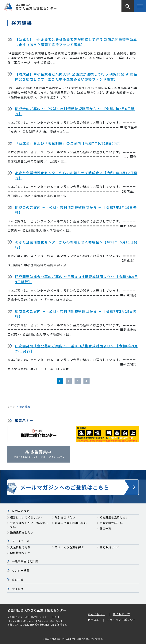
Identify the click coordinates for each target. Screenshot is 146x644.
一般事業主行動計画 (25, 561)
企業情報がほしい (111, 523)
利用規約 (93, 620)
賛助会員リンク (110, 547)
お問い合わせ (96, 614)
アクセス (18, 589)
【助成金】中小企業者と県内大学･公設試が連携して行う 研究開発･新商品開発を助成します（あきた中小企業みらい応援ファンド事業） (76, 77)
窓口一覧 (105, 528)
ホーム (11, 407)
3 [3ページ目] (77, 381)
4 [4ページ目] (86, 381)
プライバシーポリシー (121, 620)
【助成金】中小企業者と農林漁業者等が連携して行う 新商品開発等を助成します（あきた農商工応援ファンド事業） (76, 42)
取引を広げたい (65, 517)
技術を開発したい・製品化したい (29, 525)
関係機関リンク (20, 553)
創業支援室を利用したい (71, 523)
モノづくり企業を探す (69, 547)
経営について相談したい (26, 517)
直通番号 (34, 625)
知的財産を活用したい (114, 517)
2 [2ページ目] (69, 381)
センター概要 (21, 570)
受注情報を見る (20, 547)
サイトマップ (121, 614)
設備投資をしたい (22, 532)
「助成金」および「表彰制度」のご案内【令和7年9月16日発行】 (69, 143)
